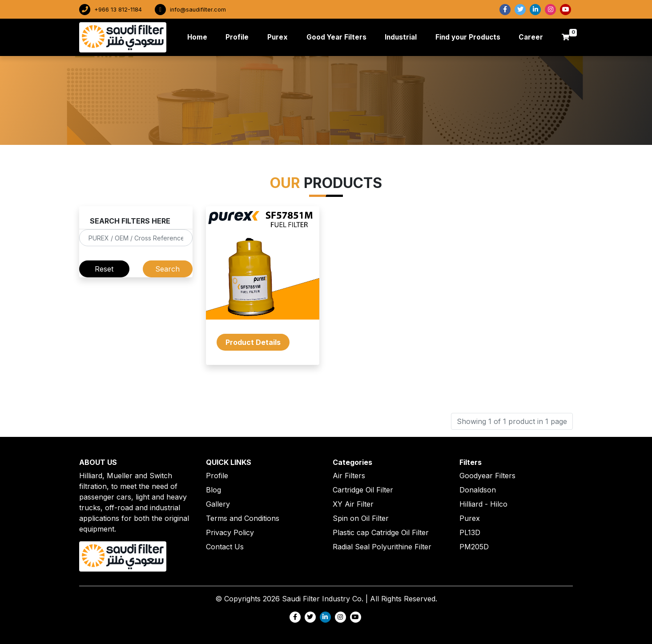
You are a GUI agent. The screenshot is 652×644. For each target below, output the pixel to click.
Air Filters (349, 476)
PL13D (470, 532)
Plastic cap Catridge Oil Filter (381, 532)
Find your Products (468, 37)
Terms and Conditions (243, 518)
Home (199, 37)
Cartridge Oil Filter (363, 490)
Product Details (253, 342)
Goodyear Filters (487, 476)
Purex (278, 37)
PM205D (474, 547)
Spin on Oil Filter (361, 518)
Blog (213, 490)
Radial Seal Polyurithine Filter (382, 547)
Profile (237, 37)
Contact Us (225, 547)
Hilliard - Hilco (483, 504)
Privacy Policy (230, 532)
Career (531, 37)
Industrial (401, 37)
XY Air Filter (353, 504)
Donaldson (478, 490)
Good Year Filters (336, 37)
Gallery (218, 504)
